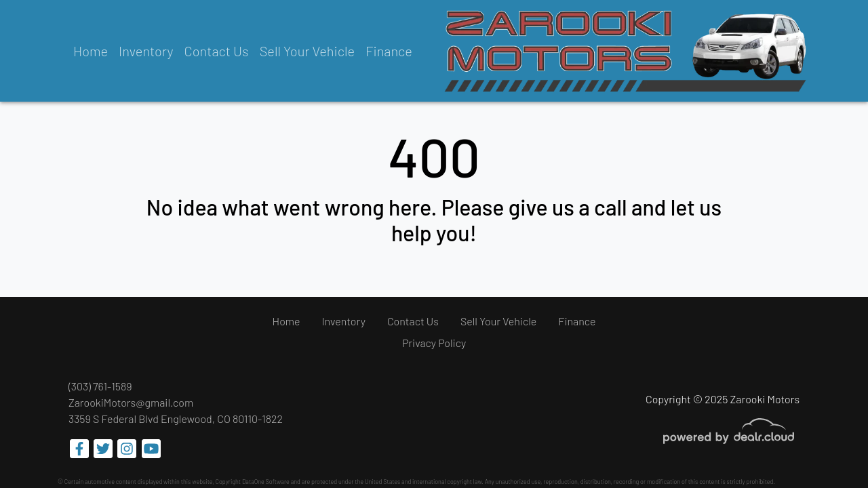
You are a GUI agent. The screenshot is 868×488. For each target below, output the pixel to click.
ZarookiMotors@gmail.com (131, 402)
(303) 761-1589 (100, 386)
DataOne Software (266, 482)
